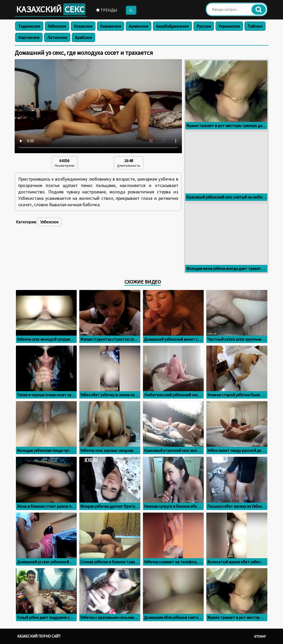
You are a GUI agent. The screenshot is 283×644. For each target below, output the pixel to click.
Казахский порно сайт (39, 636)
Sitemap (260, 636)
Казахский (51, 9)
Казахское (83, 26)
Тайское (255, 26)
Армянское (139, 26)
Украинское (229, 26)
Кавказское (111, 26)
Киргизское (29, 37)
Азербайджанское (172, 26)
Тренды (107, 10)
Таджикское (29, 26)
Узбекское (57, 26)
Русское (204, 26)
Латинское (57, 37)
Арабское (84, 37)
